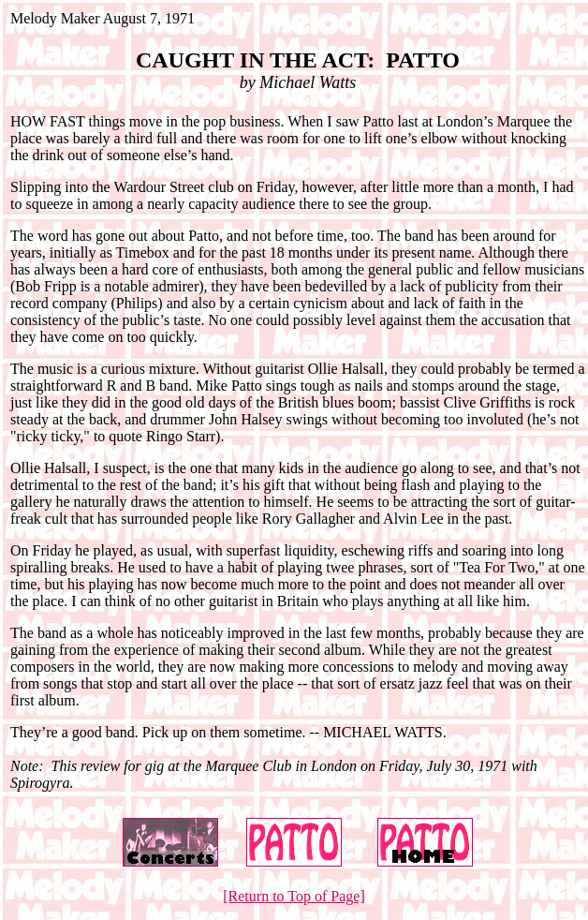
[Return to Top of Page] (294, 896)
